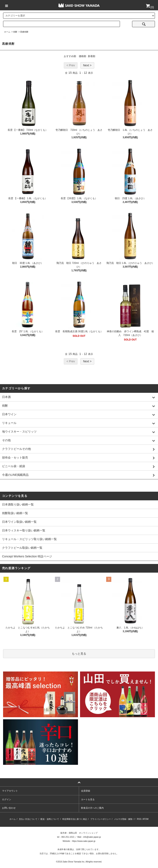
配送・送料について (50, 819)
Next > (87, 65)
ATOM (146, 819)
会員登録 (86, 791)
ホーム (7, 32)
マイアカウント (10, 791)
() (150, 7)
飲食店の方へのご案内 (92, 808)
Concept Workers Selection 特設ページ (27, 556)
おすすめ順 (70, 56)
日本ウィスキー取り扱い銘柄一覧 (24, 530)
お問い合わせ (9, 808)
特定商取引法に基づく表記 (75, 819)
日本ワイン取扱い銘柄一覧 (19, 522)
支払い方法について (28, 819)
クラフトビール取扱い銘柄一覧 (22, 548)
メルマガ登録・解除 (123, 819)
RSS (139, 819)
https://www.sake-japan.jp (84, 841)
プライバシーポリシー (101, 819)
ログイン (7, 799)
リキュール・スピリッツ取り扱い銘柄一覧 (29, 539)
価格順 (82, 56)
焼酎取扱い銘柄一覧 (15, 513)
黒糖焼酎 (24, 32)
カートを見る (88, 799)
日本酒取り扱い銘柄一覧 (18, 504)
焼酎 (15, 32)
